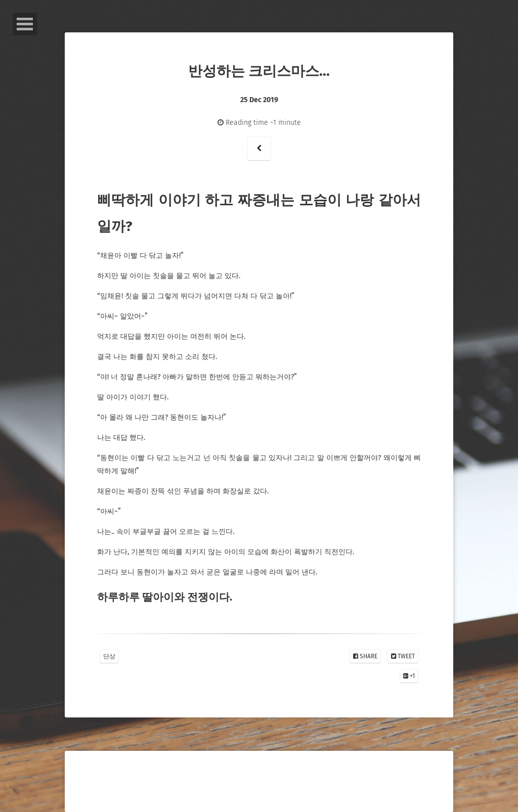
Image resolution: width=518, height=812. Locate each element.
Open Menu (25, 24)
